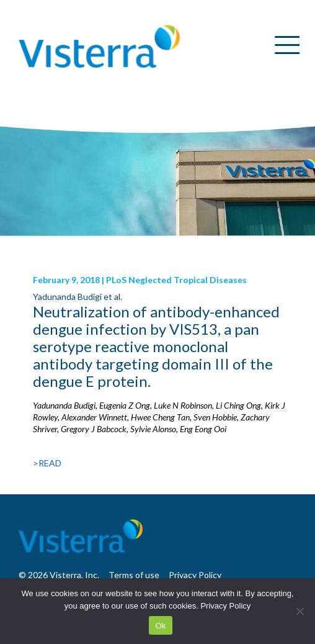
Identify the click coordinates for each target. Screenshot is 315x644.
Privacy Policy (225, 606)
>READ (47, 463)
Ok (160, 626)
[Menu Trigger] (282, 45)
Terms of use (134, 575)
